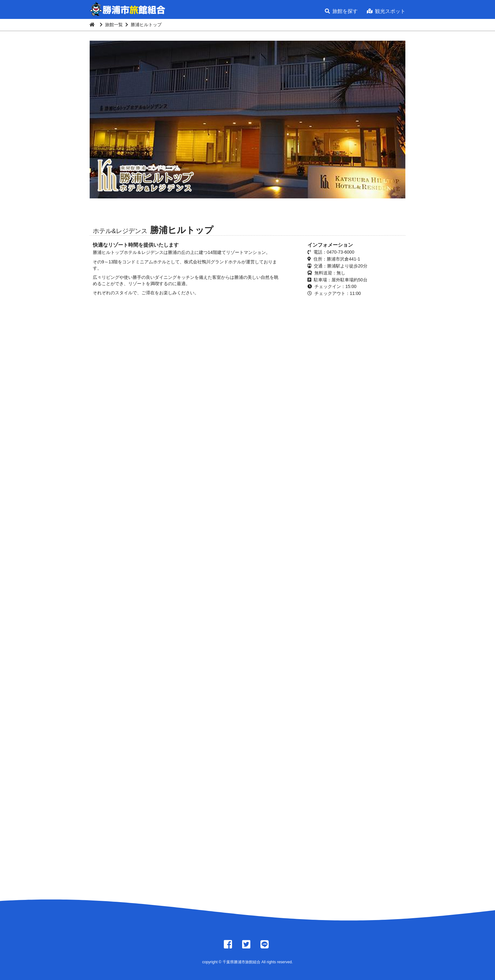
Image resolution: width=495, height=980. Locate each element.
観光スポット (386, 11)
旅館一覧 (114, 25)
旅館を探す (341, 11)
